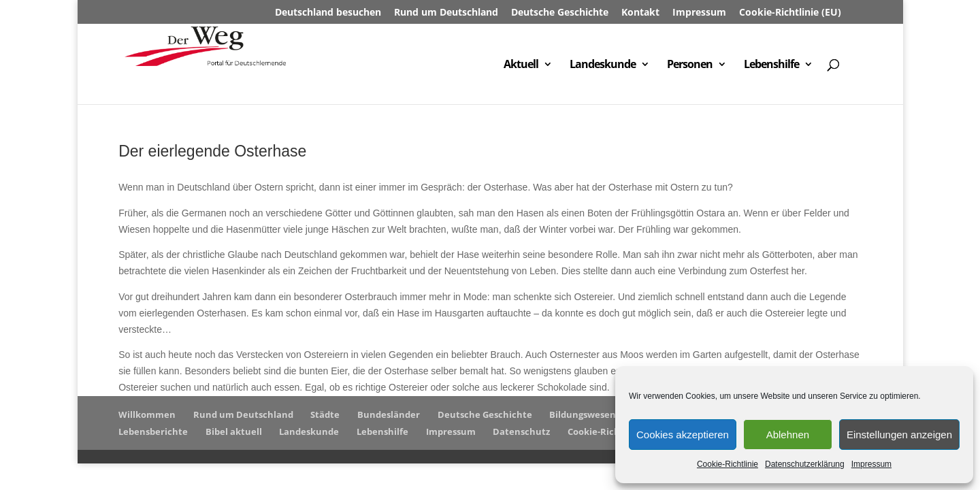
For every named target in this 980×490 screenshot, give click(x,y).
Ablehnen (788, 435)
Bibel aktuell (234, 431)
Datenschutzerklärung (805, 464)
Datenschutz (521, 431)
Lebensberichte (153, 431)
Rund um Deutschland (446, 13)
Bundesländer (389, 414)
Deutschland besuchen (328, 13)
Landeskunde (603, 65)
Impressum (871, 464)
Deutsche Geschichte (560, 13)
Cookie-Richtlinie (728, 464)
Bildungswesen (583, 414)
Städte (325, 414)
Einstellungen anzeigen (899, 435)
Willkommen (147, 414)
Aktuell (521, 65)
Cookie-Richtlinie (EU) (790, 13)
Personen (690, 65)
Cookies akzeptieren (683, 435)
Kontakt (640, 13)
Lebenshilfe (771, 65)
